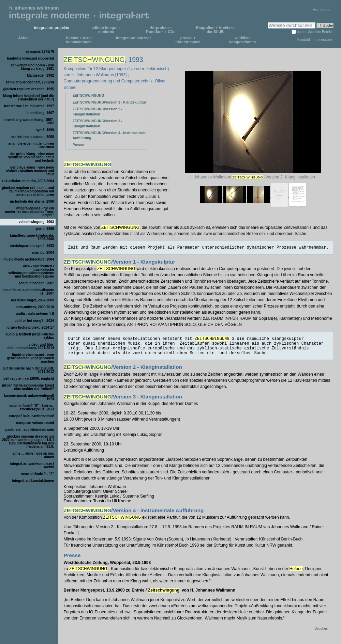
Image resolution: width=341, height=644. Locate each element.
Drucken (321, 628)
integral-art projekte (52, 28)
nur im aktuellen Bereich (315, 32)
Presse (78, 145)
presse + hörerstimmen (188, 40)
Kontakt (304, 40)
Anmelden (321, 10)
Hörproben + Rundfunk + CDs (161, 30)
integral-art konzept (133, 38)
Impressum (323, 40)
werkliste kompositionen (242, 40)
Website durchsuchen (268, 22)
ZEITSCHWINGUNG (88, 96)
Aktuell (24, 38)
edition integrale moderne (106, 30)
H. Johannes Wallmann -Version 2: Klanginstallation (253, 177)
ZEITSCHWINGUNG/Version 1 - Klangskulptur (109, 102)
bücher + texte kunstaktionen (79, 40)
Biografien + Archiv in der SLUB (215, 30)
